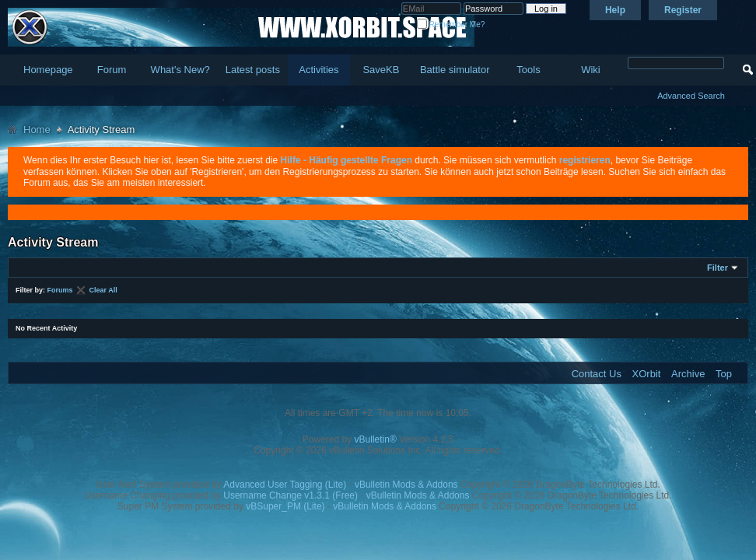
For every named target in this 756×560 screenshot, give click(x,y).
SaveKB (381, 70)
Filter (717, 268)
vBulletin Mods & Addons (406, 485)
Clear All (103, 290)
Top (724, 374)
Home (37, 129)
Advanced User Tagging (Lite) (285, 485)
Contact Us (597, 374)
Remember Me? (451, 24)
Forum (112, 70)
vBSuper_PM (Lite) (285, 506)
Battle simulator (455, 70)
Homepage (48, 70)
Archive (688, 374)
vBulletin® (376, 439)
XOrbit (647, 374)
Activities (318, 70)
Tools (528, 70)
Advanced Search (691, 96)
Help (615, 10)
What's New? (180, 70)
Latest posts (253, 70)
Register (683, 10)
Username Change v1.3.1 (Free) (290, 495)
